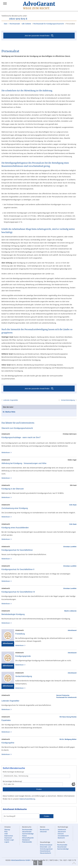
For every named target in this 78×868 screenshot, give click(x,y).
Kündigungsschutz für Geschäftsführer (17, 550)
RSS (6, 832)
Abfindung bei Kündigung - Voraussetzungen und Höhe (24, 463)
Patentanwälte (27, 842)
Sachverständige (28, 834)
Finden (39, 789)
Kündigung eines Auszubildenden (15, 528)
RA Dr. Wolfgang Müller (68, 739)
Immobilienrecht (63, 836)
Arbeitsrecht (62, 830)
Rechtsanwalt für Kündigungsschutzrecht (49, 24)
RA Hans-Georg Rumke (68, 717)
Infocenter (43, 832)
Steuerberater (27, 832)
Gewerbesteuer (45, 851)
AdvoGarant (72, 630)
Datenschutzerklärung (27, 799)
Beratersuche (45, 830)
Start (6, 24)
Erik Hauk (73, 505)
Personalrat (70, 24)
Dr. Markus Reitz (9, 412)
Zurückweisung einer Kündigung (15, 508)
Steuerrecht (62, 832)
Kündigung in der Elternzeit (13, 489)
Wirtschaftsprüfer (28, 838)
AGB (6, 834)
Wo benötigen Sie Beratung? (12, 781)
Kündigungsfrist (8, 743)
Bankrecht (61, 838)
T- (35, 863)
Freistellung (20, 634)
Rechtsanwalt (15, 24)
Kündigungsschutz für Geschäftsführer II (18, 569)
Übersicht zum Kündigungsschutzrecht (17, 428)
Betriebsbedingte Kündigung (13, 614)
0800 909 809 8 (18, 19)
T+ (40, 863)
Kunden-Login (9, 840)
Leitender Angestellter (11, 400)
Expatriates (6, 720)
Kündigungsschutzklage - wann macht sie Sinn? (21, 437)
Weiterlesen (7, 453)
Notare (24, 836)
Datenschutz (9, 836)
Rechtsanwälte (27, 830)
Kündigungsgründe (23, 656)
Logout (7, 842)
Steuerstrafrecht (45, 853)
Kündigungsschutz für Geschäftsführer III (18, 592)
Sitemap (7, 830)
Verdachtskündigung (68, 400)
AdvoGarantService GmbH (21, 860)
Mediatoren (26, 840)
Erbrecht (61, 834)
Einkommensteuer (46, 845)
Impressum (8, 838)
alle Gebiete (27, 24)
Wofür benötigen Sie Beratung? (13, 772)
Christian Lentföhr (70, 547)
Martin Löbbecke (70, 611)
